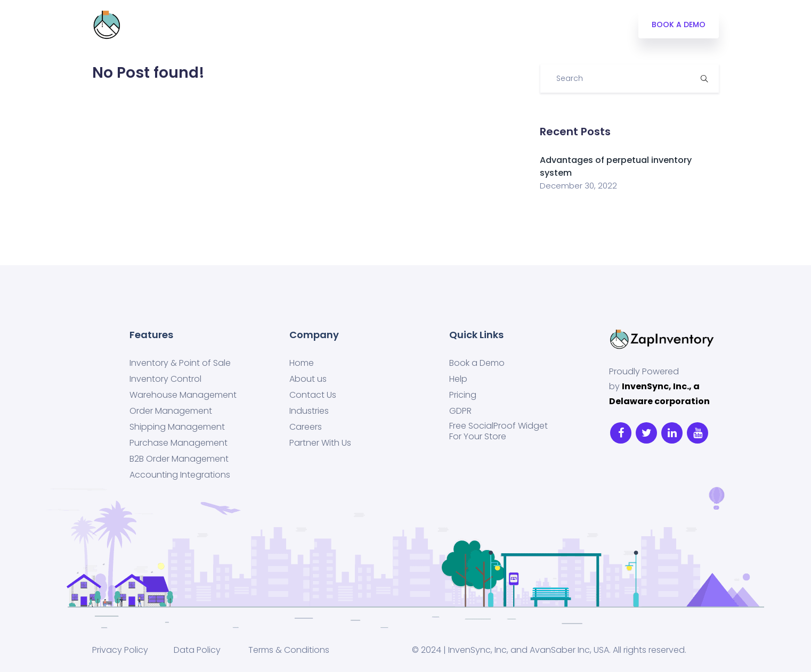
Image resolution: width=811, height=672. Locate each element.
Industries (319, 25)
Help (458, 379)
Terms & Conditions (289, 650)
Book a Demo (477, 363)
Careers (306, 427)
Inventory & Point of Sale (180, 363)
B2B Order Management (179, 459)
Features (217, 25)
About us (308, 379)
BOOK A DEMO (679, 24)
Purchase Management (179, 443)
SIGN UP (456, 25)
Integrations (156, 25)
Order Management (171, 411)
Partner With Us (320, 443)
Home (302, 363)
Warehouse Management (183, 395)
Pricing (266, 25)
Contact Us (313, 395)
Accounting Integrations (180, 475)
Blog (368, 25)
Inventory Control (165, 379)
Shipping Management (177, 427)
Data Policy (196, 650)
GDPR (460, 411)
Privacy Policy (120, 650)
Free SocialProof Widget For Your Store (498, 431)
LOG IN (408, 25)
